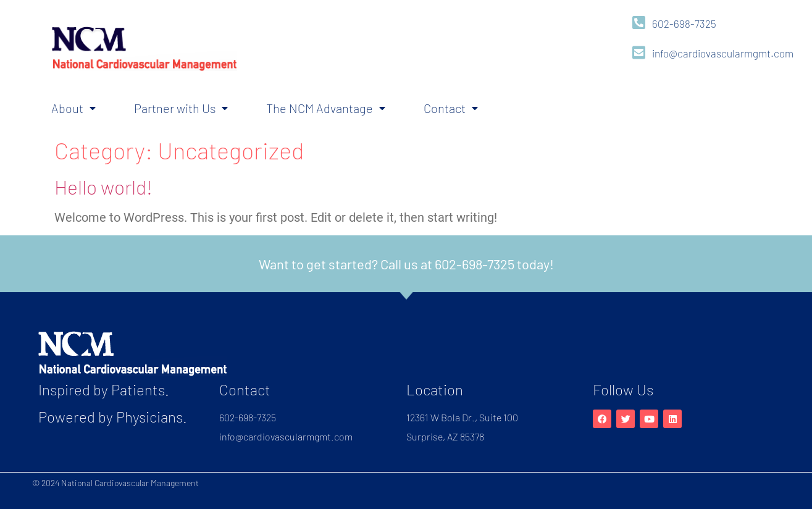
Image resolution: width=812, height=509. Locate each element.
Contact (451, 108)
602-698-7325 (684, 23)
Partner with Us (181, 108)
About (73, 108)
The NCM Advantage (326, 108)
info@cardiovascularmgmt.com (723, 53)
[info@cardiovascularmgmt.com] (638, 53)
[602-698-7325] (638, 22)
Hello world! (103, 187)
